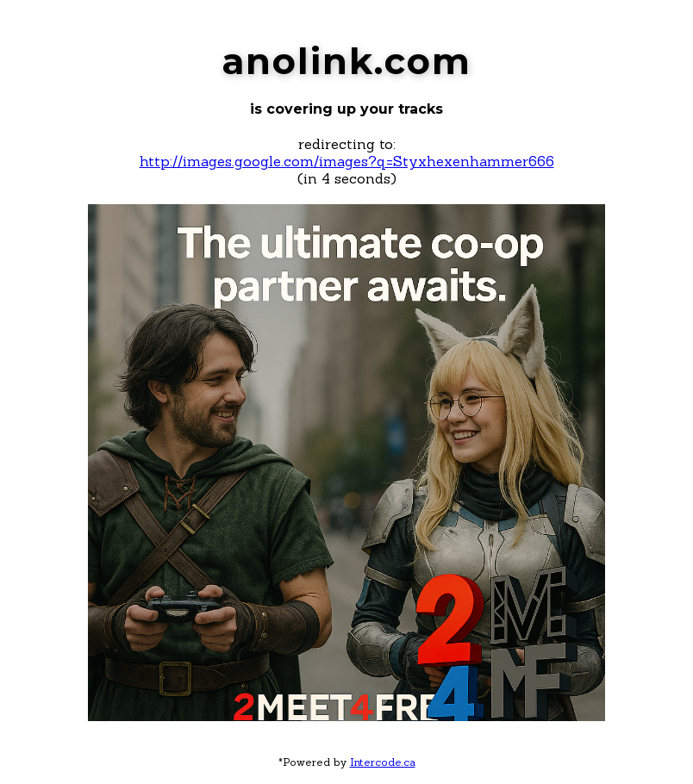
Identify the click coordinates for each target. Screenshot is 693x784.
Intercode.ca (383, 762)
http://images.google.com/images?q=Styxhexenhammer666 (347, 161)
